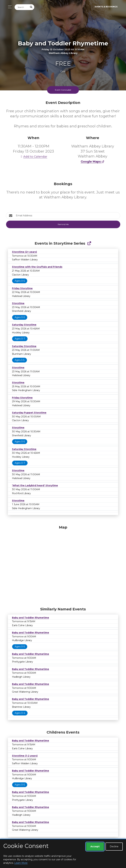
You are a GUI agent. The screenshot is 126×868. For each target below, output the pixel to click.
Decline (114, 846)
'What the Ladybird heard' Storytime (35, 485)
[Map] (63, 565)
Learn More (21, 863)
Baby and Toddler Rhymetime (31, 618)
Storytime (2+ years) (24, 252)
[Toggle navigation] (9, 7)
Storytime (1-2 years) (25, 756)
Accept (95, 846)
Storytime (18, 303)
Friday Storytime (22, 288)
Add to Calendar (33, 156)
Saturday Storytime (24, 325)
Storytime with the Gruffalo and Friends (37, 267)
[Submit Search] (31, 7)
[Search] (21, 7)
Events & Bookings (106, 7)
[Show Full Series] (89, 243)
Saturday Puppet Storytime (29, 413)
